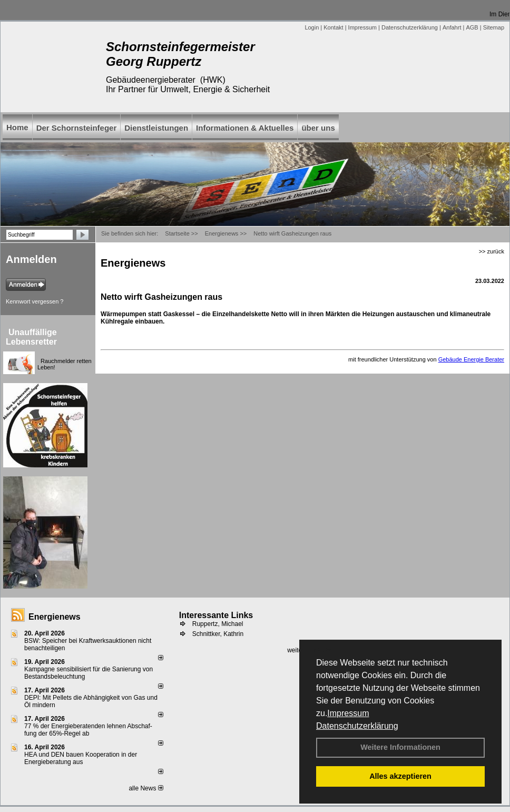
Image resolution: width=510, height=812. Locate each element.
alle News (146, 788)
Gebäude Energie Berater (471, 359)
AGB (472, 27)
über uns (318, 128)
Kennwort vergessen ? (35, 301)
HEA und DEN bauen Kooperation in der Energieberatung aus (81, 758)
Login (312, 27)
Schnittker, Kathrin (218, 634)
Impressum (348, 713)
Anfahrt (452, 27)
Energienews (55, 617)
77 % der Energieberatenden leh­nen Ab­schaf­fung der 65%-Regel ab (88, 730)
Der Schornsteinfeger (77, 128)
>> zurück (492, 251)
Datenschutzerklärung (357, 726)
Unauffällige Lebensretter (31, 337)
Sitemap (494, 27)
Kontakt (333, 27)
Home (17, 127)
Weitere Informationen (400, 747)
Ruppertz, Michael (218, 624)
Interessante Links (216, 615)
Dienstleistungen (156, 128)
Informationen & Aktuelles (245, 128)
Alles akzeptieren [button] (400, 776)
